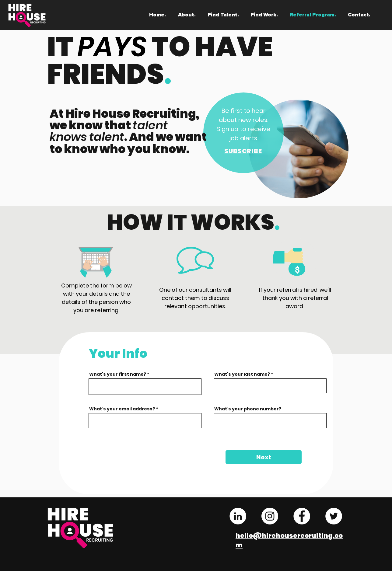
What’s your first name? (118, 374)
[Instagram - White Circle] (270, 516)
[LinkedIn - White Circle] (238, 516)
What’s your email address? (122, 409)
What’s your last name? (242, 374)
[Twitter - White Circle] (334, 516)
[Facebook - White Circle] (302, 516)
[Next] (264, 457)
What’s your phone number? (248, 409)
